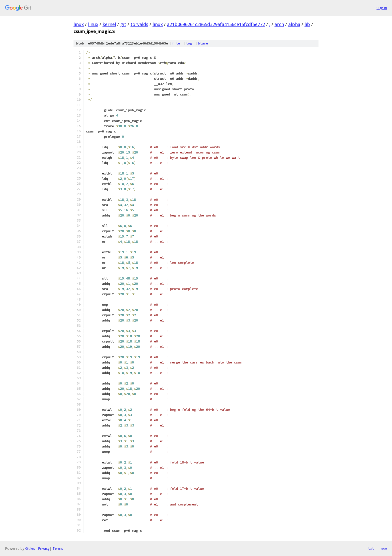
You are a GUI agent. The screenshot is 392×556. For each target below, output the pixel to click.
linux (79, 24)
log (189, 43)
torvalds (139, 24)
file (176, 43)
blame (203, 43)
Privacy (44, 548)
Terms (58, 548)
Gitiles (30, 548)
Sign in (382, 8)
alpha (294, 24)
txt (371, 548)
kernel (109, 24)
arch (279, 24)
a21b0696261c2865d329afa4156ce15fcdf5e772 (216, 24)
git (123, 24)
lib (307, 24)
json (383, 548)
